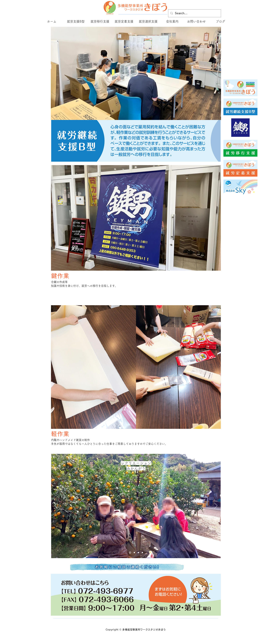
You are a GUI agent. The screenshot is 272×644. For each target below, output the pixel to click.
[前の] (56, 506)
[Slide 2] (142, 553)
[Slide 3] (134, 553)
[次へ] (216, 506)
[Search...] (194, 13)
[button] (76, 21)
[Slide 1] (130, 553)
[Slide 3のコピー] (138, 553)
